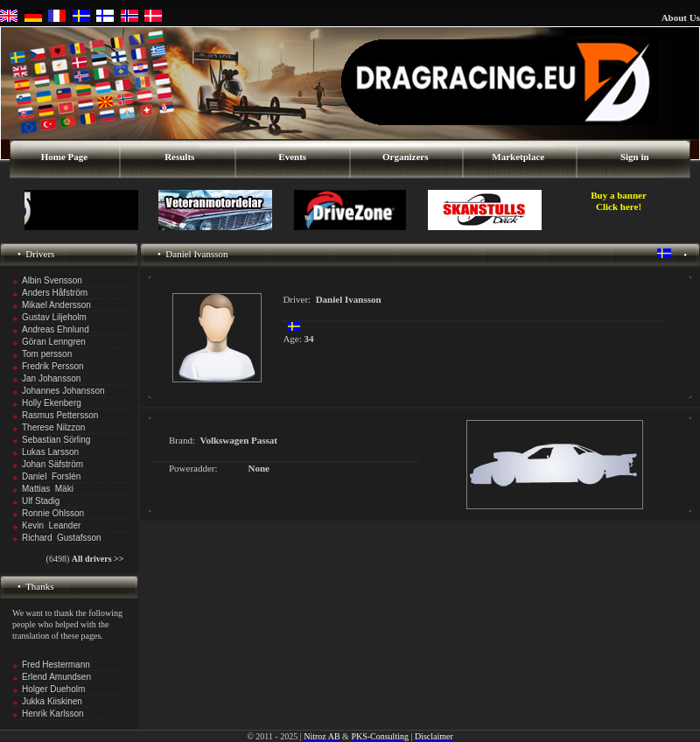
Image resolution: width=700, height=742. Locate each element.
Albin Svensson (52, 280)
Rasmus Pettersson (60, 415)
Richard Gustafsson (62, 538)
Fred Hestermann (56, 665)
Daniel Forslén (51, 476)
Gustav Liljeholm (54, 317)
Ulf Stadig (41, 501)
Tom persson (47, 354)
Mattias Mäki (48, 489)
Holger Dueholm (53, 689)
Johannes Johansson (63, 391)
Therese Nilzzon (53, 427)
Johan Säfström (52, 464)
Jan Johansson (51, 378)
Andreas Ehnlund (56, 329)
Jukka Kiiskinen (52, 701)
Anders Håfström (55, 293)
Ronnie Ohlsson (53, 513)
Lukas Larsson (50, 452)
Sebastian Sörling (56, 440)
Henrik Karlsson (53, 714)
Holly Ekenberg (52, 403)
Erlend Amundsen (56, 677)
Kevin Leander (51, 525)
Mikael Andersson (56, 305)
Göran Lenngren (54, 342)
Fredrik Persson (53, 366)
